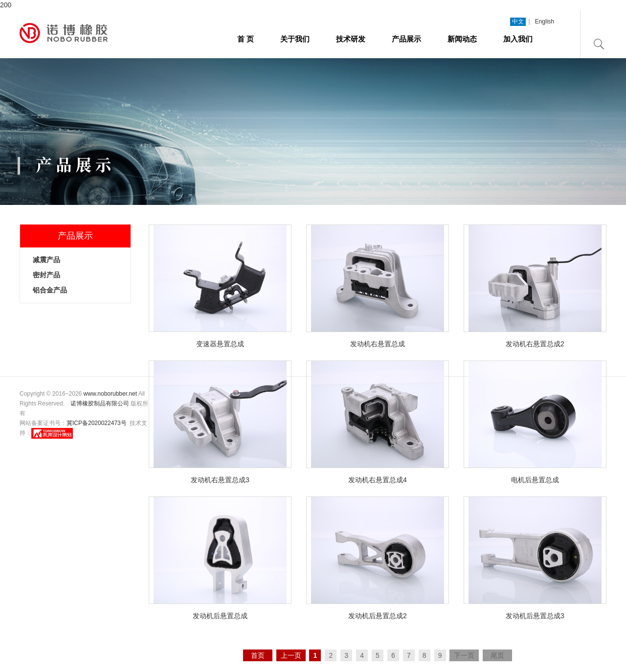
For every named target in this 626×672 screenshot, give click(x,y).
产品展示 (406, 39)
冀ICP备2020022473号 (97, 423)
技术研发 (351, 39)
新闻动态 (462, 39)
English (545, 22)
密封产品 (46, 275)
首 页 (246, 39)
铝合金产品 (50, 290)
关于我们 (295, 39)
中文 (518, 22)
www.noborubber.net (110, 394)
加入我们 (518, 39)
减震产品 (46, 260)
